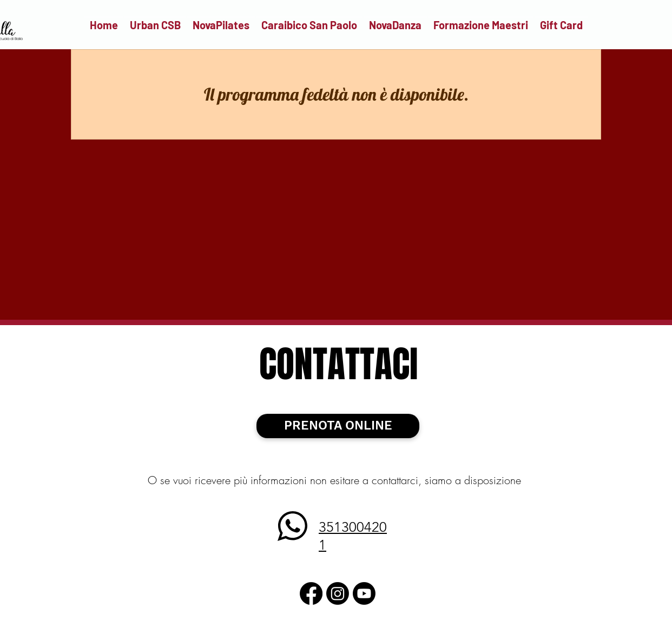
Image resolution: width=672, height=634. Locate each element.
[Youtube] (364, 593)
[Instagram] (338, 593)
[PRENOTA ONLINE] (338, 426)
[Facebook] (311, 593)
